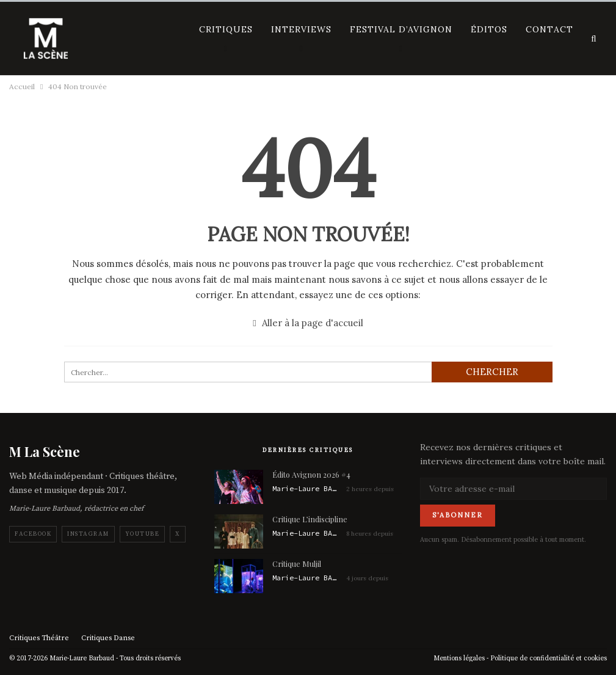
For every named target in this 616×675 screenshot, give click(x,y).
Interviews (301, 29)
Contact (549, 29)
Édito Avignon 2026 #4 (311, 474)
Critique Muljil (297, 564)
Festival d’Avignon (401, 29)
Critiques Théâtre (39, 638)
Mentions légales (459, 659)
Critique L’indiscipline (310, 519)
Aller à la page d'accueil (308, 323)
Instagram (88, 534)
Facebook (33, 534)
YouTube (143, 534)
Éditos (489, 29)
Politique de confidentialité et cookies (549, 659)
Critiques (226, 29)
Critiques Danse (108, 638)
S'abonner (458, 515)
